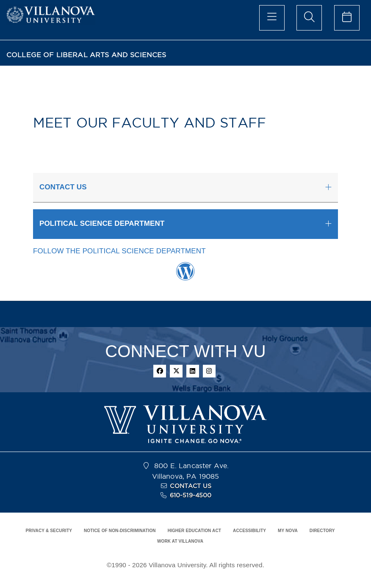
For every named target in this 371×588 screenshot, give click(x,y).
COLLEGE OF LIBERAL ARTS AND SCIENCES (86, 55)
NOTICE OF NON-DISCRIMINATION (120, 531)
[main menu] (272, 18)
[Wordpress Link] (185, 276)
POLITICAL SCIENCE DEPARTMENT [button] (102, 223)
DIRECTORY (322, 531)
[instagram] (209, 371)
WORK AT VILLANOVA (180, 541)
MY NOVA (288, 531)
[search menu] (309, 18)
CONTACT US (191, 486)
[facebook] (160, 371)
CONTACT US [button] (63, 187)
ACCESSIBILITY (249, 531)
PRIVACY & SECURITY (49, 531)
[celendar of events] (347, 18)
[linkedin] (193, 371)
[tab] (185, 188)
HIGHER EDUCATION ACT (194, 531)
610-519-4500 (191, 495)
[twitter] (176, 371)
